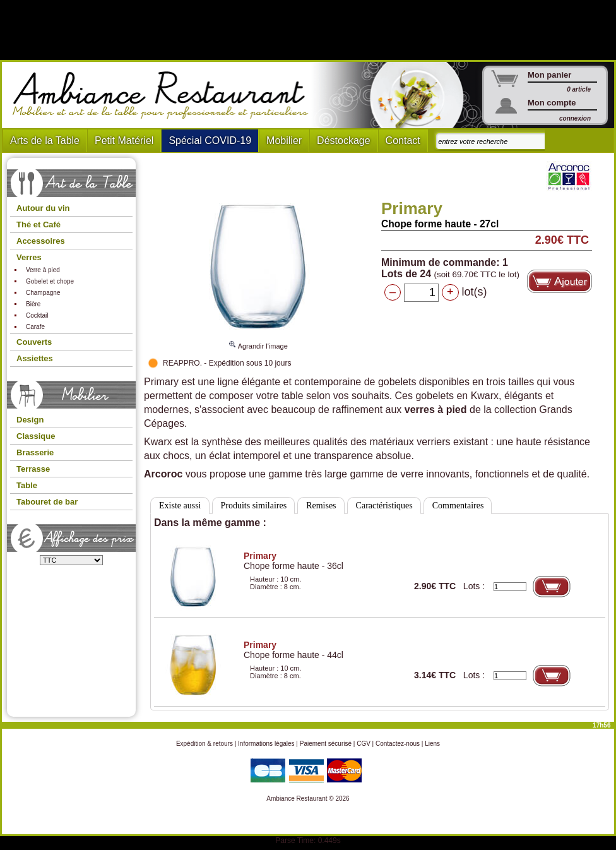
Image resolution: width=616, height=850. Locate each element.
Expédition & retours (204, 744)
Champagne (43, 293)
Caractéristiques (384, 506)
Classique (36, 436)
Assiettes (35, 358)
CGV (364, 744)
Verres (29, 257)
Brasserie (35, 452)
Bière (33, 304)
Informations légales (266, 744)
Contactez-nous (398, 744)
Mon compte (552, 103)
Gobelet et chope (50, 281)
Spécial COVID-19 (210, 141)
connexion (575, 118)
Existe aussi (180, 506)
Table (27, 485)
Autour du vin (43, 208)
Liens (432, 744)
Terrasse (33, 469)
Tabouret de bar (47, 502)
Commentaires (458, 506)
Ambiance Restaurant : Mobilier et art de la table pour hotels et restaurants (165, 95)
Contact (403, 141)
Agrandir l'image (258, 340)
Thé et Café (38, 224)
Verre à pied (43, 270)
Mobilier (284, 141)
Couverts (34, 342)
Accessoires (41, 241)
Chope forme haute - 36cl (293, 561)
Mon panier (549, 75)
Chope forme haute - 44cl (293, 650)
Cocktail (37, 315)
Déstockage (344, 141)
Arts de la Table (45, 141)
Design (30, 420)
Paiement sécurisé (326, 744)
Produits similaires (254, 506)
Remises (321, 506)
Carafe (35, 327)
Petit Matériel (124, 141)
